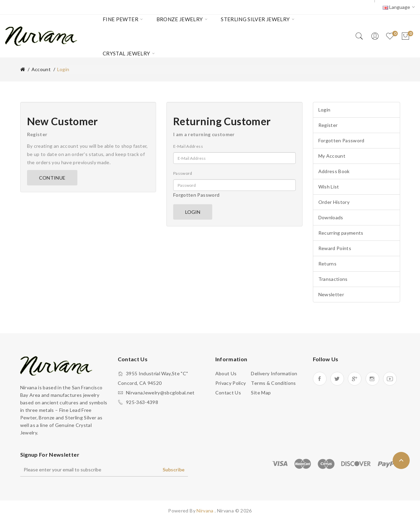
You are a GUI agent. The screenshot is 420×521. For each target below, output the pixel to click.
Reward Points (335, 248)
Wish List (329, 187)
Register (328, 125)
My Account (332, 156)
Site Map (261, 393)
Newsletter (331, 294)
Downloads (331, 217)
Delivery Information (274, 373)
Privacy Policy (231, 383)
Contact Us (228, 393)
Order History (334, 202)
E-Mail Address (188, 146)
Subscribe (174, 470)
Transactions (333, 279)
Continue (52, 178)
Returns (327, 264)
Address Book (334, 171)
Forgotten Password (196, 195)
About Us (226, 373)
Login (324, 110)
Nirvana (206, 511)
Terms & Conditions (273, 383)
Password (183, 173)
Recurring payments (341, 233)
